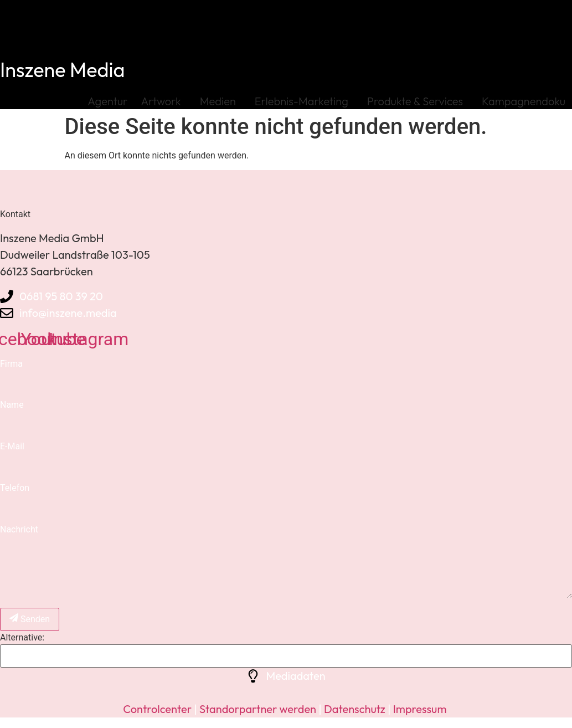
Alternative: (22, 638)
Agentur (107, 101)
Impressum (420, 709)
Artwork (163, 101)
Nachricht (19, 529)
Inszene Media (62, 70)
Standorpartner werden (258, 709)
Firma (11, 364)
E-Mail (12, 446)
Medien (221, 101)
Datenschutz (354, 709)
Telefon (15, 488)
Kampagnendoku (524, 101)
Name (12, 405)
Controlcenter (157, 709)
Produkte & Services (418, 101)
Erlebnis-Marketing (304, 101)
